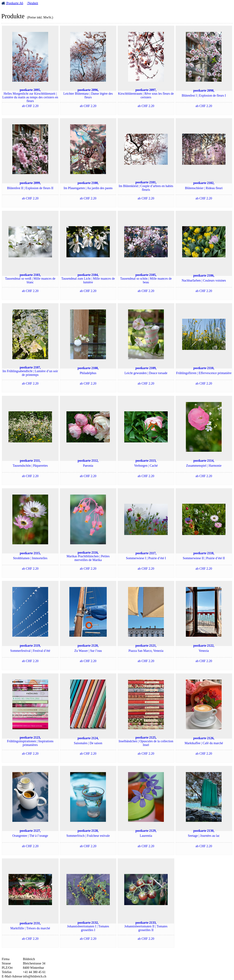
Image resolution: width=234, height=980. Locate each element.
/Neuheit (32, 3)
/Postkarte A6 (14, 3)
